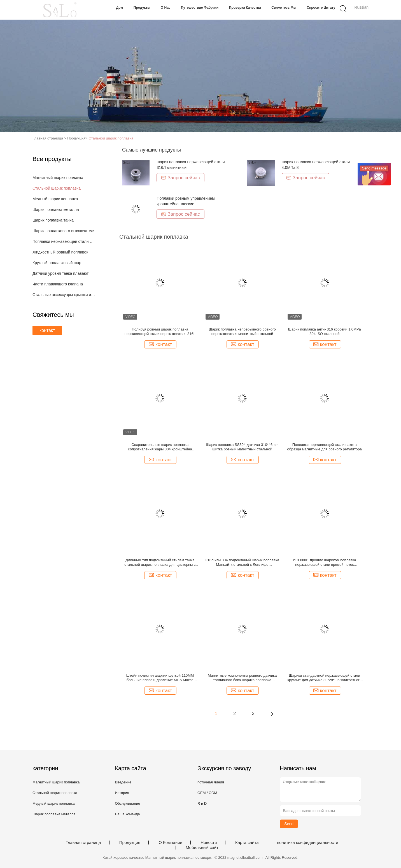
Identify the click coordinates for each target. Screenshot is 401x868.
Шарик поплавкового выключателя (64, 231)
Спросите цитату (321, 8)
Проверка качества (245, 8)
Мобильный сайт (202, 848)
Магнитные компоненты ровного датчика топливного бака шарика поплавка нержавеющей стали (242, 678)
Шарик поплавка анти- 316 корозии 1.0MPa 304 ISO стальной (325, 331)
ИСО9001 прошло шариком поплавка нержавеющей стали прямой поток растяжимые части (325, 562)
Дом (120, 8)
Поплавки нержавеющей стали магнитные (64, 241)
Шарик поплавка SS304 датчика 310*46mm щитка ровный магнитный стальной (242, 447)
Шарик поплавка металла (56, 210)
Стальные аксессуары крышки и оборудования (64, 295)
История (122, 793)
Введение (123, 782)
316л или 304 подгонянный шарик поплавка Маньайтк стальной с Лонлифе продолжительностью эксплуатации (242, 562)
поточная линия (211, 782)
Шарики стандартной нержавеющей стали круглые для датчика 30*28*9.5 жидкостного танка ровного (324, 678)
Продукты (142, 8)
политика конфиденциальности (308, 843)
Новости (209, 843)
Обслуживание (127, 803)
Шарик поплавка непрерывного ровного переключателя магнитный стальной (242, 331)
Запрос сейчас (180, 178)
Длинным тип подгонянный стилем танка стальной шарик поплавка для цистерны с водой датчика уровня (160, 562)
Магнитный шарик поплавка (58, 178)
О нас (166, 8)
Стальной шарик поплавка (111, 138)
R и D (202, 803)
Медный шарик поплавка (55, 199)
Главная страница (83, 843)
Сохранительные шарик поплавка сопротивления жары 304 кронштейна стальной (160, 447)
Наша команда (127, 814)
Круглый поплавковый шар (57, 263)
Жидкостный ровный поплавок (60, 252)
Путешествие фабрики (200, 8)
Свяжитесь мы (284, 8)
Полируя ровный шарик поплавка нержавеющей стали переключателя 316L (160, 331)
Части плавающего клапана (58, 284)
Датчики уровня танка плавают (60, 273)
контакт (47, 330)
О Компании (170, 843)
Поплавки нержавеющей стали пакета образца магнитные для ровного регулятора (325, 447)
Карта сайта (247, 843)
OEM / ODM (207, 793)
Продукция (130, 843)
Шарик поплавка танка (53, 220)
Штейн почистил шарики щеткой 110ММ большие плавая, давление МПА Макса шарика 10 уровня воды (160, 678)
